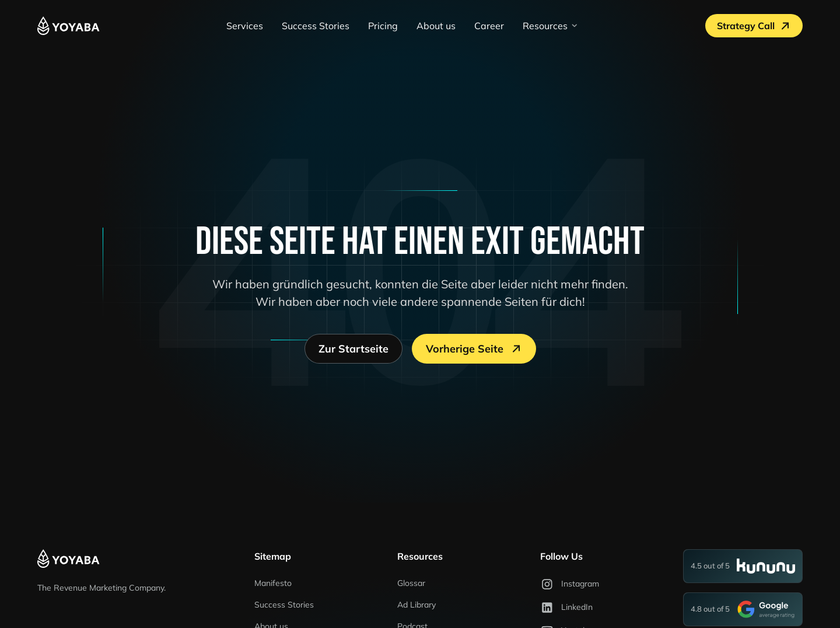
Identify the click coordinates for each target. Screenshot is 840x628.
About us (436, 26)
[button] (551, 26)
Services (245, 26)
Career (489, 26)
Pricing (383, 26)
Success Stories (316, 26)
